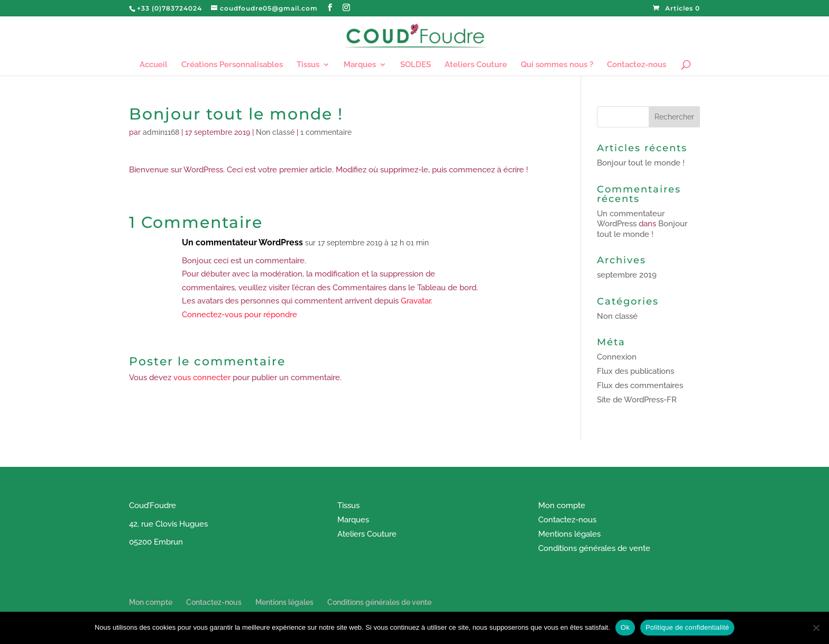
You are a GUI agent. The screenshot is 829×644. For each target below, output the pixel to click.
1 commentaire (326, 132)
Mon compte (562, 505)
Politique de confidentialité (687, 627)
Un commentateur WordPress (242, 242)
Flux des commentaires (640, 385)
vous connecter (202, 378)
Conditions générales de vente (594, 548)
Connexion (617, 357)
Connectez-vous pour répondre (240, 315)
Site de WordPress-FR (637, 400)
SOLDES (416, 65)
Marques (360, 65)
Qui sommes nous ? (557, 65)
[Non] (816, 628)
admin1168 (161, 132)
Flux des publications (635, 371)
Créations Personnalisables (232, 65)
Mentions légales (569, 534)
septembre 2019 (627, 275)
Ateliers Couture (476, 65)
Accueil (154, 65)
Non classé (275, 132)
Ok (625, 627)
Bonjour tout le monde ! (641, 163)
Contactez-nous (637, 65)
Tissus (308, 65)
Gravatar (416, 301)
